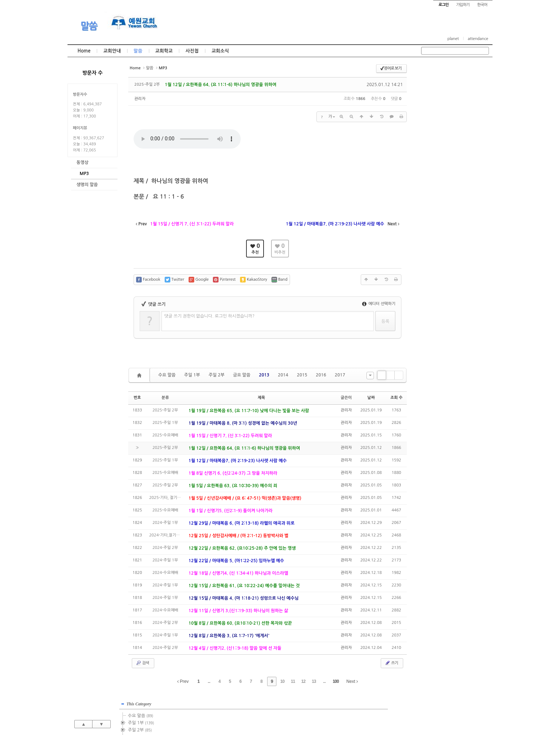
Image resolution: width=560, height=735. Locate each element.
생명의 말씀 (87, 185)
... (209, 681)
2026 (437, 204)
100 (336, 681)
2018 (438, 147)
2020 (437, 161)
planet (453, 39)
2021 (437, 169)
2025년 (440, 197)
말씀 (89, 26)
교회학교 (164, 51)
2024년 (440, 190)
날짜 (371, 398)
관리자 (140, 99)
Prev (183, 681)
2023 (438, 183)
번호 (137, 398)
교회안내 (112, 51)
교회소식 (220, 51)
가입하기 (463, 5)
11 (293, 681)
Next (352, 681)
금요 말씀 (241, 375)
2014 (283, 375)
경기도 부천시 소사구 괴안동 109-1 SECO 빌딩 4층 (292, 714)
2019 (438, 154)
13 (314, 681)
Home (84, 51)
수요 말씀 (167, 375)
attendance (478, 39)
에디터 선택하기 (379, 304)
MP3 (84, 174)
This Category (439, 71)
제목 (261, 398)
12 (303, 681)
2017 (340, 375)
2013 (264, 375)
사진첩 (192, 51)
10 (282, 681)
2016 (321, 375)
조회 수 (396, 398)
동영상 (82, 162)
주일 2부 (216, 375)
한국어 (482, 5)
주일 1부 (192, 375)
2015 (302, 375)
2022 (437, 176)
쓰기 (391, 663)
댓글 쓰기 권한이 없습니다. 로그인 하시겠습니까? (209, 316)
